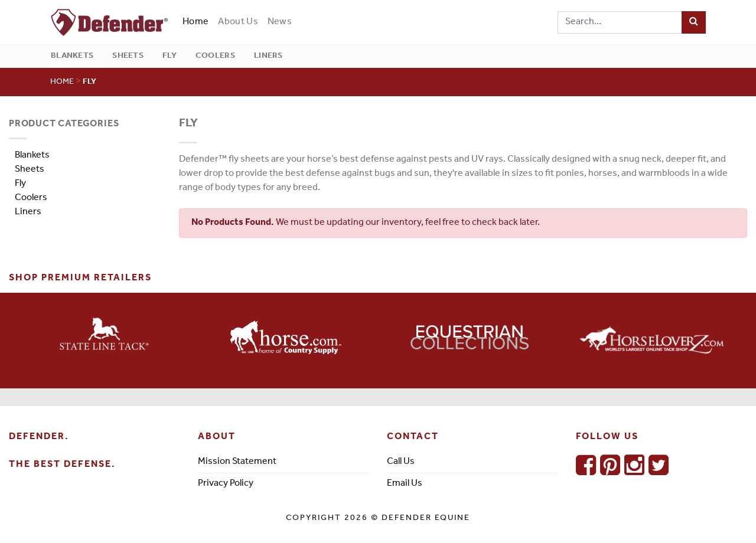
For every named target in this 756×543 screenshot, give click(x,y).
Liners (268, 56)
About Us (238, 22)
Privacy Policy (226, 484)
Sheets (128, 56)
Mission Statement (237, 462)
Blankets (72, 56)
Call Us (401, 462)
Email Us (405, 484)
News (280, 22)
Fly (170, 56)
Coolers (215, 56)
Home (198, 21)
